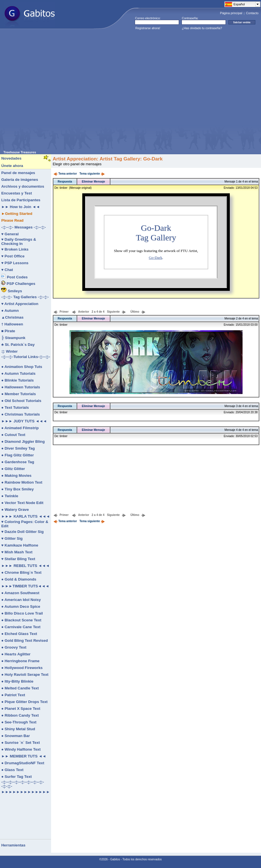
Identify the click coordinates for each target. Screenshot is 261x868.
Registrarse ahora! (148, 28)
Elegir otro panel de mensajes (77, 164)
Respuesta (65, 182)
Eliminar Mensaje (93, 182)
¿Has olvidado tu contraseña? (202, 28)
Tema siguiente (92, 174)
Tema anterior (65, 174)
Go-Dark (155, 258)
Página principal (231, 13)
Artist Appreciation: (76, 159)
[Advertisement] (59, 91)
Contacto (252, 13)
